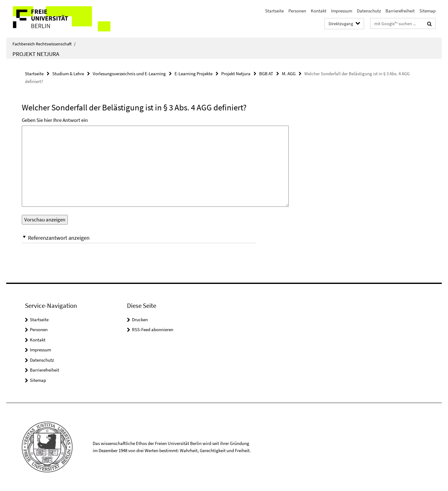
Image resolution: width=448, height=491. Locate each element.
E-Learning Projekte (194, 74)
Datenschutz (369, 11)
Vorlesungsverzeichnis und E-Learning (129, 74)
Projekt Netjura (36, 54)
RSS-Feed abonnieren (153, 329)
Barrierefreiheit (400, 11)
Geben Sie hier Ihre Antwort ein (55, 120)
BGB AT (266, 74)
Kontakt (319, 11)
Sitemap (427, 11)
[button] (139, 238)
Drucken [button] (140, 320)
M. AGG (289, 74)
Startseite (274, 11)
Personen (297, 11)
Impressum (342, 11)
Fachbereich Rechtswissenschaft (44, 44)
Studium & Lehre (68, 74)
